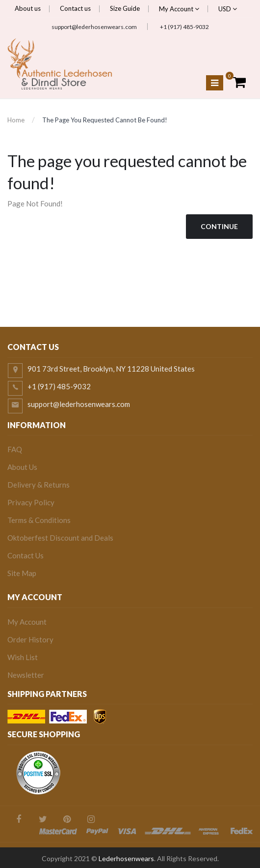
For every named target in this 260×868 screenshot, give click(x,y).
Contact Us (26, 555)
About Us (22, 467)
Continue (219, 226)
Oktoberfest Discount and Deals (60, 538)
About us (28, 8)
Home (16, 120)
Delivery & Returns (39, 485)
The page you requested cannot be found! (105, 120)
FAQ (15, 449)
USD (228, 9)
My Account (179, 9)
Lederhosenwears (126, 858)
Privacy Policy (31, 502)
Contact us (75, 8)
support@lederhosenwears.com (94, 27)
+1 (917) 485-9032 (184, 27)
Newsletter (26, 675)
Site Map (22, 573)
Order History (30, 639)
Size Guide (125, 8)
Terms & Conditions (39, 520)
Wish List (23, 657)
